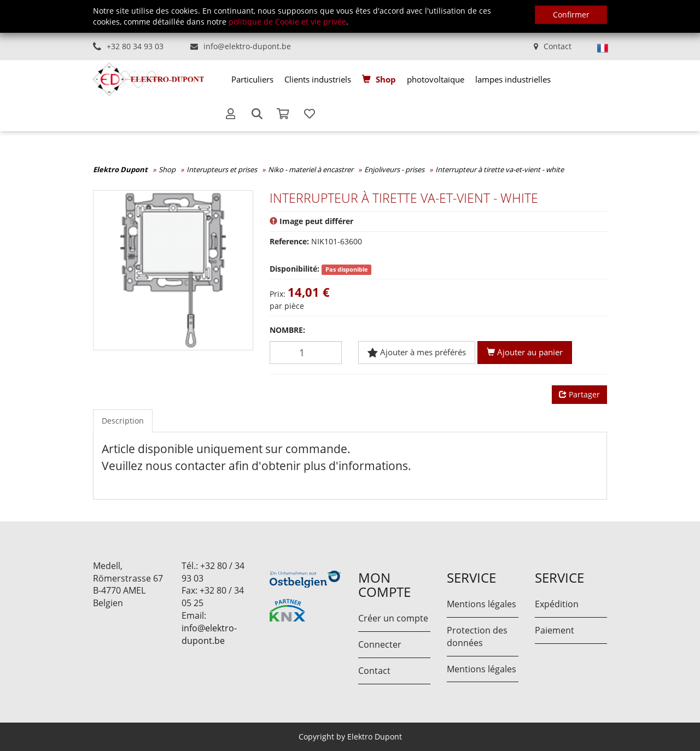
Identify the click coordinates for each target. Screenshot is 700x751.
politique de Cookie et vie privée (287, 22)
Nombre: (287, 330)
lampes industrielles (513, 79)
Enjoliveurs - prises (394, 169)
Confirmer (571, 14)
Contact (558, 46)
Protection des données (477, 636)
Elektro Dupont (120, 169)
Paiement (555, 630)
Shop (386, 79)
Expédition (557, 604)
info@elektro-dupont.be (247, 46)
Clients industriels (318, 79)
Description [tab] (123, 421)
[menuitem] (252, 79)
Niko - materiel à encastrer (311, 169)
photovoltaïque (436, 79)
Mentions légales (482, 604)
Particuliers (252, 79)
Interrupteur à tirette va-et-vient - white (500, 169)
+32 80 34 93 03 (135, 46)
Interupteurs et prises (222, 169)
